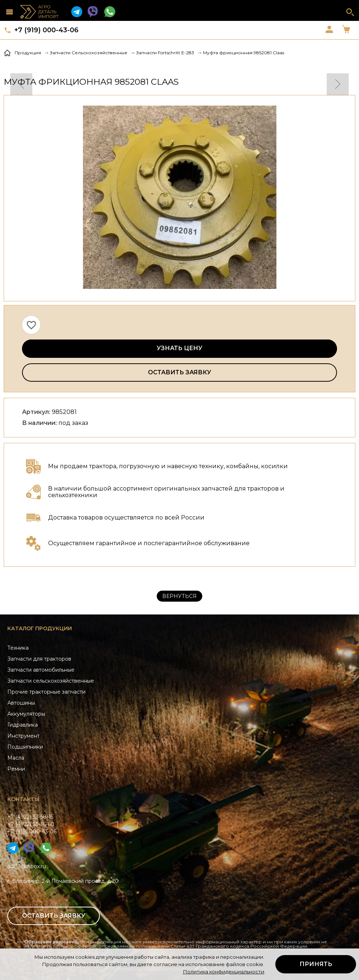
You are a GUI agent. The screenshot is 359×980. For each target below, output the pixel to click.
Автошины (21, 703)
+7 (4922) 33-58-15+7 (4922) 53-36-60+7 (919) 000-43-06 (32, 824)
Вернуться (179, 596)
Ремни (16, 769)
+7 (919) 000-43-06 (46, 30)
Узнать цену (179, 348)
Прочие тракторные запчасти (46, 692)
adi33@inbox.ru (27, 866)
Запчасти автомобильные (41, 670)
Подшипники (25, 747)
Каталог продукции (40, 628)
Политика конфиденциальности (224, 972)
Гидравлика (23, 725)
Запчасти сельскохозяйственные (51, 681)
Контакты (23, 799)
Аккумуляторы (26, 714)
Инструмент (23, 736)
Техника (18, 648)
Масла (16, 758)
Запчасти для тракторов (39, 659)
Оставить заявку (179, 372)
